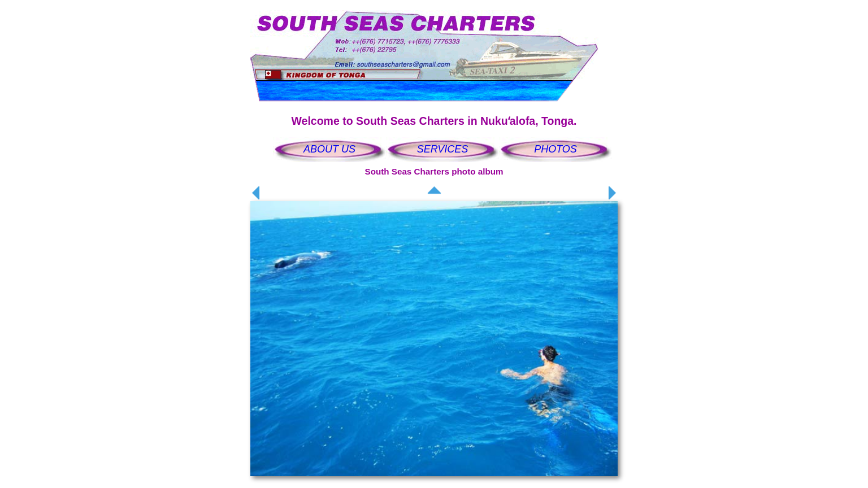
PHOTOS (555, 149)
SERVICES (443, 149)
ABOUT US (329, 149)
